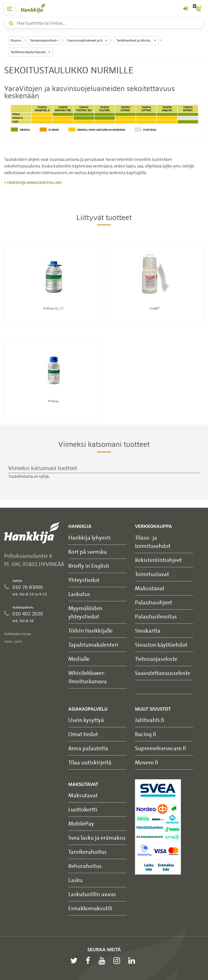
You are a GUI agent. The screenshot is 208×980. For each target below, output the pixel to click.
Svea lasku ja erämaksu (97, 838)
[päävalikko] (10, 9)
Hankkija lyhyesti (89, 537)
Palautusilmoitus (156, 616)
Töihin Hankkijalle (90, 630)
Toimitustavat (152, 574)
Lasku (75, 880)
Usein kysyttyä (86, 720)
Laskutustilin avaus (92, 894)
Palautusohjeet (154, 602)
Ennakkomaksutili (90, 908)
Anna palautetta (88, 748)
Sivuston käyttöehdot (161, 645)
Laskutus (79, 594)
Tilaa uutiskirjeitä (90, 762)
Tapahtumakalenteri (93, 645)
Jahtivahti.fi (150, 720)
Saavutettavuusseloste (163, 673)
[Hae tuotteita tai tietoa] (104, 23)
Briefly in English (89, 566)
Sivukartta (148, 630)
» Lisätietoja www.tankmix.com (33, 182)
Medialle (79, 659)
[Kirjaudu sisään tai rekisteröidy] (186, 9)
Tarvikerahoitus (88, 852)
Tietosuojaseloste (156, 659)
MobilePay (81, 823)
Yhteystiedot (84, 580)
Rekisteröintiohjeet (158, 560)
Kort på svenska (88, 552)
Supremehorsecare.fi (161, 748)
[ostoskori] (198, 9)
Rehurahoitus (85, 866)
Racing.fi (146, 734)
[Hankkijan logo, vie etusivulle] (36, 8)
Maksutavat (150, 588)
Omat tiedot (83, 734)
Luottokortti (83, 809)
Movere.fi (147, 762)
